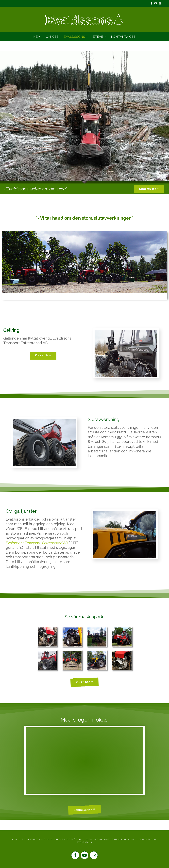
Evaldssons (75, 37)
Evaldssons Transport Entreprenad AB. (37, 543)
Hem (37, 37)
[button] (149, 189)
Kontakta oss (123, 37)
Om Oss (52, 37)
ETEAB (98, 37)
